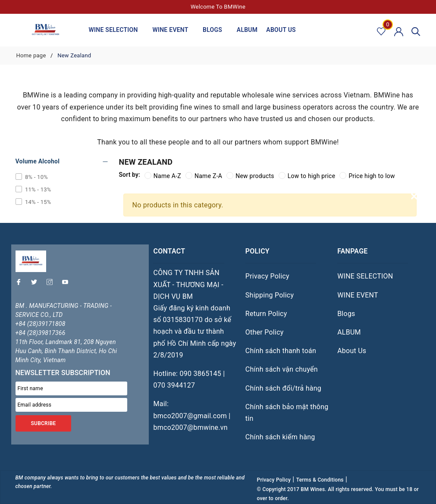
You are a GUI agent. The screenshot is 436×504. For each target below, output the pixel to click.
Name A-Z (163, 176)
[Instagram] (52, 284)
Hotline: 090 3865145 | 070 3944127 (189, 379)
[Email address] (72, 405)
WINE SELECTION (116, 30)
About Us (281, 30)
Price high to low (367, 176)
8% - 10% (36, 177)
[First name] (72, 388)
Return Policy (266, 314)
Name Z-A (204, 176)
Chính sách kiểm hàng (280, 437)
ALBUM (247, 30)
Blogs (215, 30)
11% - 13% (38, 189)
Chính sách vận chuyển (282, 369)
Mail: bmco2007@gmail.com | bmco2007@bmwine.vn (192, 415)
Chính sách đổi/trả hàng (283, 388)
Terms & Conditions (320, 480)
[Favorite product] (381, 31)
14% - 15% (38, 202)
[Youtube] (67, 284)
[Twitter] (36, 284)
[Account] (399, 31)
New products (250, 176)
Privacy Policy (267, 276)
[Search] (416, 31)
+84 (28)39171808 (41, 324)
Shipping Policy (270, 295)
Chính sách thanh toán (281, 351)
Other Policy (265, 332)
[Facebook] (21, 284)
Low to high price (307, 176)
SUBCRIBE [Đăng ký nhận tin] (43, 423)
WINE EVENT (173, 30)
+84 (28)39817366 (41, 333)
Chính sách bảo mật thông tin (287, 413)
